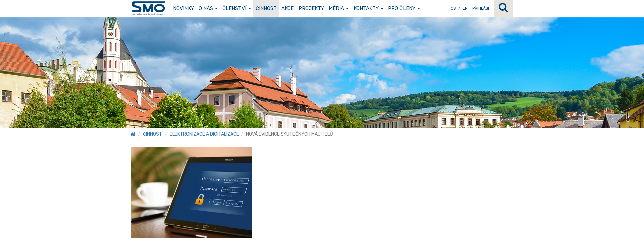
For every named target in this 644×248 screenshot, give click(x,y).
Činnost (266, 8)
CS (453, 8)
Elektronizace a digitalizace (204, 134)
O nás (208, 8)
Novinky (183, 8)
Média (339, 8)
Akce (288, 8)
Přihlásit (482, 8)
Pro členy (404, 8)
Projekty (311, 8)
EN (465, 8)
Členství (237, 8)
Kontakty (368, 8)
